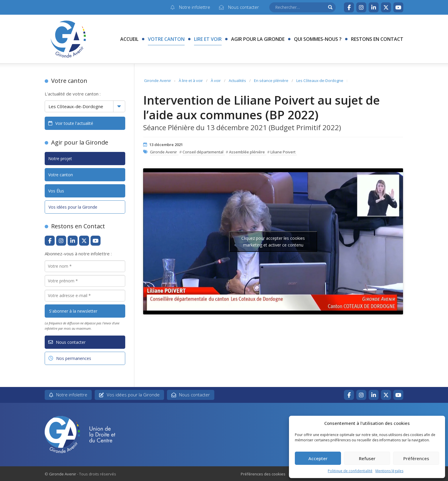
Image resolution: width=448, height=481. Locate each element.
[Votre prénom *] (85, 281)
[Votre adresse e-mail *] (85, 296)
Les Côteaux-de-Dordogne (320, 81)
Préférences (416, 458)
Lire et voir (208, 39)
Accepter (318, 458)
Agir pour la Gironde (258, 39)
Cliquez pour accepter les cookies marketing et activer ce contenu (273, 242)
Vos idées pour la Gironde (73, 207)
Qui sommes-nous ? (318, 39)
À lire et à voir (191, 81)
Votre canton (166, 39)
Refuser (367, 458)
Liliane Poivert (283, 152)
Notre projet (60, 159)
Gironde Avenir (158, 81)
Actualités (237, 81)
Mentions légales (389, 471)
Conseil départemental (203, 152)
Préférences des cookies (263, 474)
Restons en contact (377, 39)
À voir (216, 81)
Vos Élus (56, 191)
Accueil (129, 39)
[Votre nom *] (85, 266)
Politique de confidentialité (350, 471)
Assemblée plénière (247, 152)
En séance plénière (271, 81)
